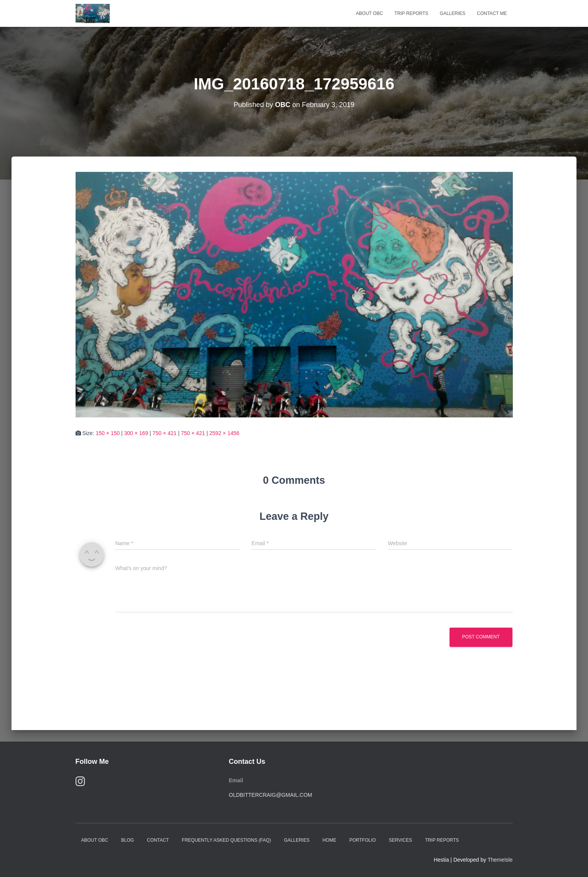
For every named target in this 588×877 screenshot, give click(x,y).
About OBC (369, 13)
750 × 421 (165, 433)
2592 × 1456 (224, 433)
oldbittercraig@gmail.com (271, 795)
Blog (128, 840)
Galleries (453, 13)
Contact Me (492, 13)
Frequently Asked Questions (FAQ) (226, 840)
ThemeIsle (500, 860)
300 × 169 (136, 433)
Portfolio (363, 840)
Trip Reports (411, 13)
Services (400, 840)
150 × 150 (108, 433)
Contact (158, 840)
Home (329, 840)
